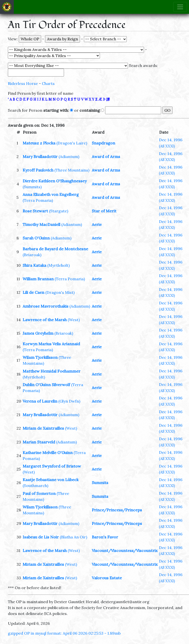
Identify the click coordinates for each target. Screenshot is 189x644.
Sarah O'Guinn (36, 238)
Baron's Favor (105, 537)
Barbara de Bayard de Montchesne (55, 249)
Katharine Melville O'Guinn (48, 453)
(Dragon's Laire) (72, 143)
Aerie (97, 224)
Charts (48, 83)
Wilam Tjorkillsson (40, 357)
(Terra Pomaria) (38, 200)
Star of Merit (104, 211)
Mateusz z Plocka (39, 143)
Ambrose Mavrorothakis (46, 306)
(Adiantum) (69, 157)
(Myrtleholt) (58, 265)
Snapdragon (103, 143)
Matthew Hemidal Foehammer (52, 371)
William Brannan (38, 279)
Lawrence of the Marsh (45, 320)
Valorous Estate (107, 578)
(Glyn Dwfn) (69, 401)
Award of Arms (106, 157)
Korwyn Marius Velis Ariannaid (51, 344)
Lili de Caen (33, 292)
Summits (100, 483)
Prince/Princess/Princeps (117, 510)
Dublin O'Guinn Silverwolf (46, 385)
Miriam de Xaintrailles (43, 428)
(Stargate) (59, 211)
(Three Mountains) (72, 170)
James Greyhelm (38, 333)
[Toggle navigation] (180, 7)
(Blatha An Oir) (73, 537)
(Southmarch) (35, 486)
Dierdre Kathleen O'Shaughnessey (55, 181)
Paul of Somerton (39, 493)
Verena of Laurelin (40, 401)
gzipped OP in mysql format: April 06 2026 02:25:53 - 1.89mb (64, 633)
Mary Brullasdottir (40, 157)
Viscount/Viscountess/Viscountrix (125, 550)
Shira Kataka (34, 265)
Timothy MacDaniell (41, 224)
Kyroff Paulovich (38, 170)
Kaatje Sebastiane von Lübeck (51, 480)
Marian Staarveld (39, 442)
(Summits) (32, 187)
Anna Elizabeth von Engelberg (51, 194)
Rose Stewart (35, 211)
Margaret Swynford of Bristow (52, 466)
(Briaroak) (32, 255)
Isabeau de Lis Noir (41, 537)
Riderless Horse (23, 83)
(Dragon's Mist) (60, 292)
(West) (74, 320)
